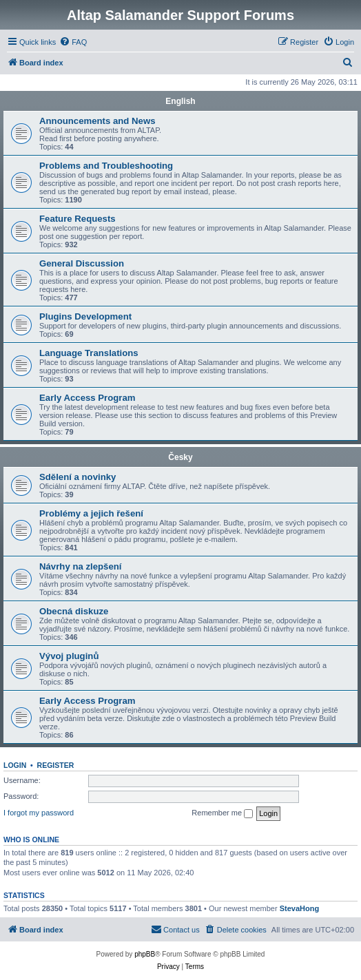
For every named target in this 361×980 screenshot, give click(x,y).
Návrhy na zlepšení (80, 566)
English (180, 101)
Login (15, 765)
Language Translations (89, 353)
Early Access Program (87, 398)
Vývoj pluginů (69, 656)
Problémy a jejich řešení (91, 513)
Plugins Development (85, 316)
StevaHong (299, 908)
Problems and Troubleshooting (106, 166)
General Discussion (82, 263)
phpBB (145, 954)
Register (56, 765)
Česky (180, 457)
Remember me (222, 813)
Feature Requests (78, 219)
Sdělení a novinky (78, 477)
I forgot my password (39, 813)
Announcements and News (97, 121)
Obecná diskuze (74, 611)
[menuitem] (73, 42)
